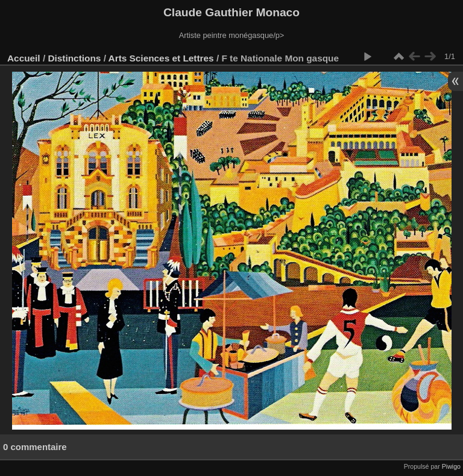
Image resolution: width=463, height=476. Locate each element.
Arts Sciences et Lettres (161, 58)
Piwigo (451, 466)
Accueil (24, 58)
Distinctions (74, 58)
